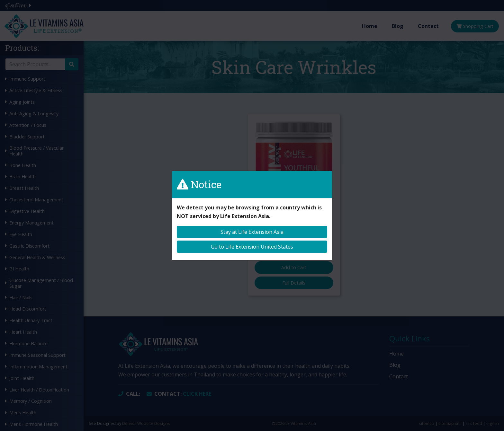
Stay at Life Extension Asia (252, 232)
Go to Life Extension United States (252, 247)
